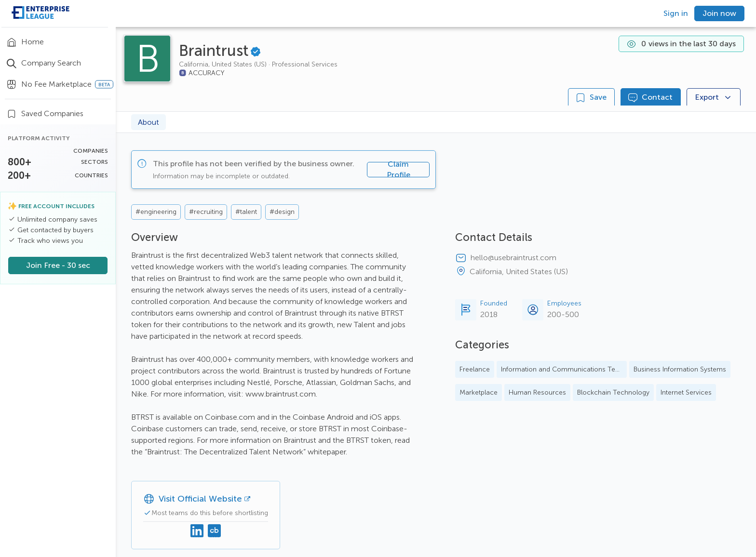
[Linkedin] (197, 531)
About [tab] (148, 122)
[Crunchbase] (215, 531)
